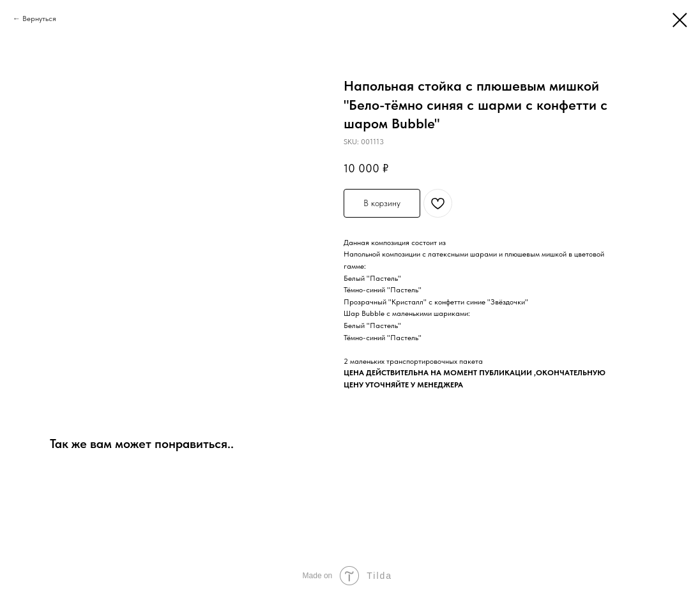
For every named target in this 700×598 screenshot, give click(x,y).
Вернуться (39, 19)
